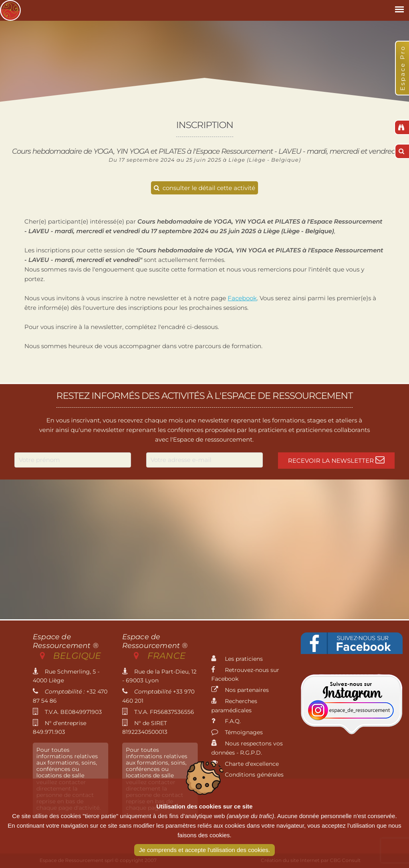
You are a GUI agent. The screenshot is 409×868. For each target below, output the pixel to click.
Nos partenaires (240, 690)
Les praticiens (237, 659)
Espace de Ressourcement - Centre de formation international (10, 10)
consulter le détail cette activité (204, 188)
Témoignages (237, 732)
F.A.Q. (226, 721)
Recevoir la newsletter (336, 460)
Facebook (242, 298)
